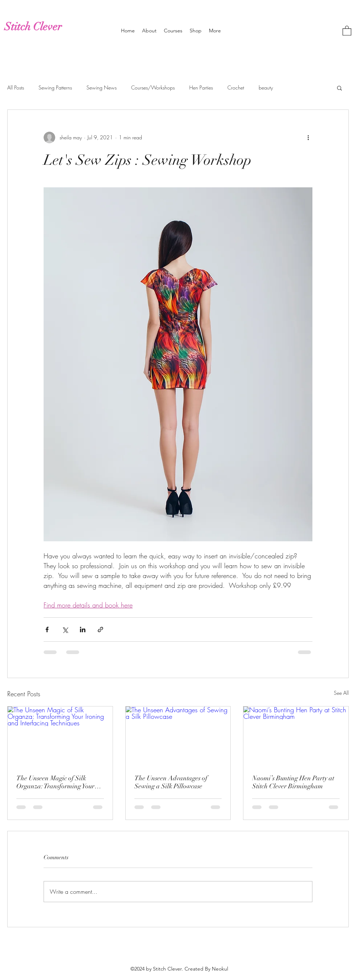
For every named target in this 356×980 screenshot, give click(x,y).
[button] (347, 30)
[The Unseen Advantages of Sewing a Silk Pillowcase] (178, 736)
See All (341, 693)
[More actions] (308, 138)
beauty (266, 87)
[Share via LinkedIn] (83, 630)
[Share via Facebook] (47, 630)
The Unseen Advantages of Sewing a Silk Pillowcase (171, 782)
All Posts (16, 87)
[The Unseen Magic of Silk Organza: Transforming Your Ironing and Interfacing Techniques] (60, 736)
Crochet (236, 87)
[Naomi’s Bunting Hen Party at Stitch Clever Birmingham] (296, 736)
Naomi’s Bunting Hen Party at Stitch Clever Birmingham (293, 782)
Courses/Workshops (153, 87)
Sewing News (102, 87)
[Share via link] (100, 630)
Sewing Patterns (55, 87)
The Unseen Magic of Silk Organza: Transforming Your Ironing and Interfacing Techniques (55, 782)
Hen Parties (201, 87)
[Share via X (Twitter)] (65, 630)
